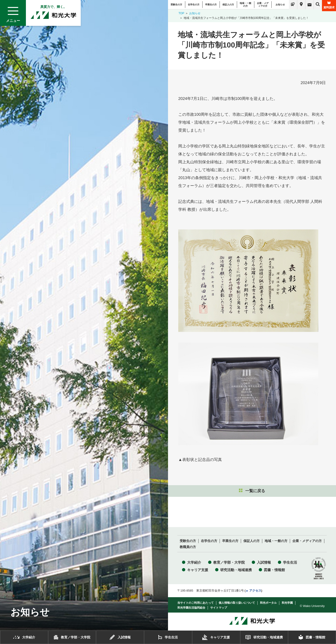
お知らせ (280, 5)
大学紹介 (194, 562)
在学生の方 (194, 5)
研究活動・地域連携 (236, 570)
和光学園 (287, 603)
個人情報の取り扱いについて (237, 603)
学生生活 (290, 562)
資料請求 (329, 5)
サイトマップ (219, 608)
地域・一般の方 (245, 5)
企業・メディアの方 (263, 5)
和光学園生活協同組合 (191, 608)
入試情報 (264, 562)
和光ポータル (268, 603)
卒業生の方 (211, 5)
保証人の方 (228, 5)
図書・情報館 (274, 570)
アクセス (255, 591)
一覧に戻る (252, 491)
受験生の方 (176, 5)
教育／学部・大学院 (229, 562)
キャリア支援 (198, 570)
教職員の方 (188, 547)
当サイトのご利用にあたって (196, 603)
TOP (181, 13)
